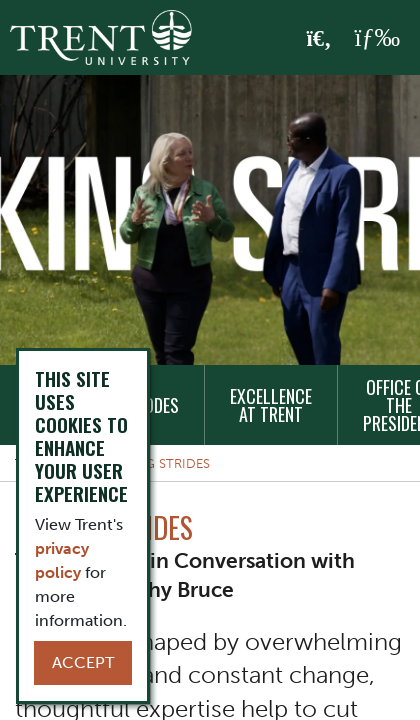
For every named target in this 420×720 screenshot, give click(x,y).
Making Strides (157, 463)
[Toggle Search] (319, 39)
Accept (83, 662)
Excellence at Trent (271, 405)
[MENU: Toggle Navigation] (377, 38)
